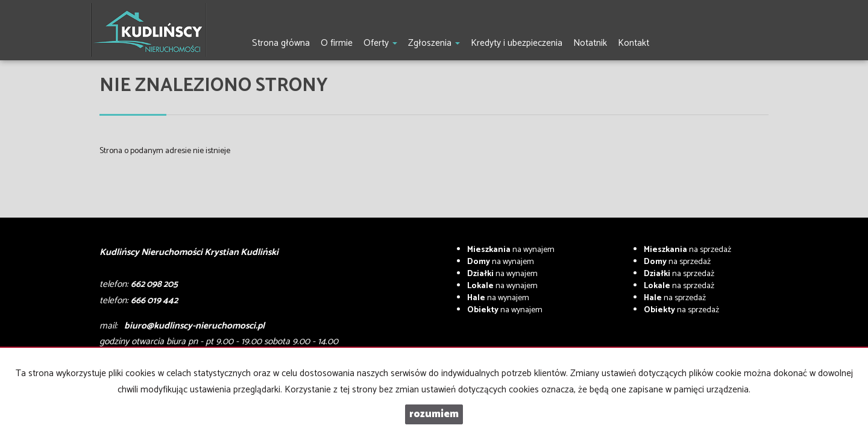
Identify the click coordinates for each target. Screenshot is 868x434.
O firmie (337, 43)
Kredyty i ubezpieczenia (517, 43)
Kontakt (634, 43)
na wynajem (511, 250)
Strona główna (281, 43)
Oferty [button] (380, 43)
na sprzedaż (687, 250)
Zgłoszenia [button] (434, 43)
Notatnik (590, 43)
